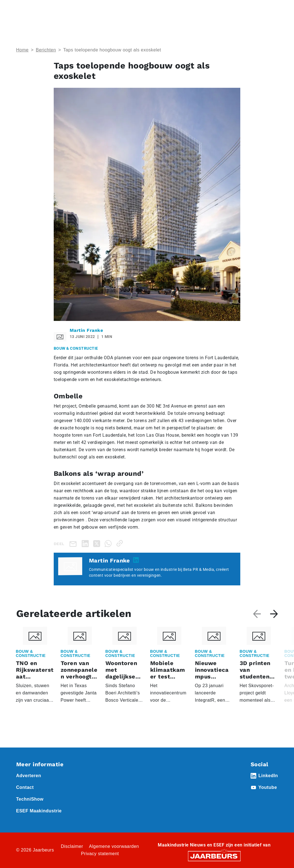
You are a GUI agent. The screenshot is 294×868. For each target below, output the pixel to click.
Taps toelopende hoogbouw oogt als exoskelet (112, 50)
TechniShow (30, 799)
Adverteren (29, 776)
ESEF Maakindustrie (39, 811)
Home (23, 50)
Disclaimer (72, 846)
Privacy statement (100, 854)
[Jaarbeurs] (214, 856)
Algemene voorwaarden (114, 846)
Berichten (46, 50)
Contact (25, 787)
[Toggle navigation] (273, 12)
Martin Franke (86, 330)
